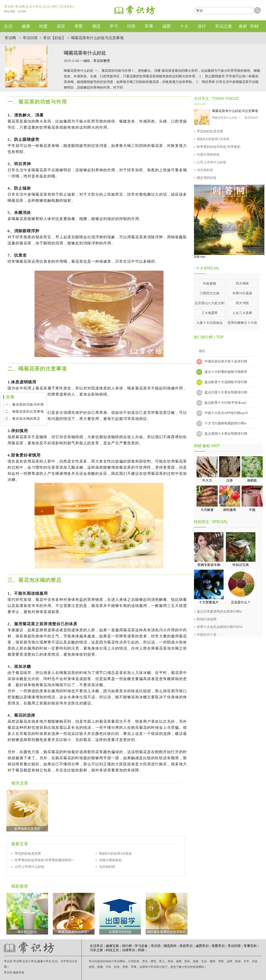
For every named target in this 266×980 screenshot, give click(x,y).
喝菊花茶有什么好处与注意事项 (97, 38)
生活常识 (96, 946)
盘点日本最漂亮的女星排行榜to (219, 612)
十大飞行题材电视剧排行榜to (226, 423)
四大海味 (242, 283)
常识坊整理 (102, 61)
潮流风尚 (170, 946)
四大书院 (242, 303)
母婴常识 (218, 946)
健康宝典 (112, 946)
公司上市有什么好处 (30, 867)
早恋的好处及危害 (28, 854)
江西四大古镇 (209, 293)
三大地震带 (209, 313)
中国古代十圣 (207, 635)
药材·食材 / (203, 446)
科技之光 (112, 950)
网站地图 (10, 11)
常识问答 (30, 38)
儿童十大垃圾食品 (209, 323)
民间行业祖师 (207, 619)
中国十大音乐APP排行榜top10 (226, 413)
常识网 (10, 38)
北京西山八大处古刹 (209, 303)
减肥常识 (202, 946)
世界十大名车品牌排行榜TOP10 (220, 627)
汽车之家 (96, 950)
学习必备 (141, 946)
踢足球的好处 (207, 178)
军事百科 (250, 946)
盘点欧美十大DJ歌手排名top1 (226, 403)
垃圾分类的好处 (110, 860)
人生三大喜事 (242, 313)
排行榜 (127, 946)
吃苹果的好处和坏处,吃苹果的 (219, 147)
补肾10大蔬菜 (242, 293)
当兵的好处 (107, 867)
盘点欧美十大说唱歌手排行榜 (226, 382)
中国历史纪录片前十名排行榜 (226, 361)
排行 (202, 351)
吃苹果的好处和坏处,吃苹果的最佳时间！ (45, 860)
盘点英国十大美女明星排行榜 (226, 434)
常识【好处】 (54, 38)
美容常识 (186, 946)
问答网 (22, 11)
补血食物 (209, 283)
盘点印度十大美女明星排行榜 (226, 392)
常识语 (156, 946)
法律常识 (129, 950)
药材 (141, 950)
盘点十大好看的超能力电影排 (226, 372)
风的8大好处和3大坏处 (115, 854)
